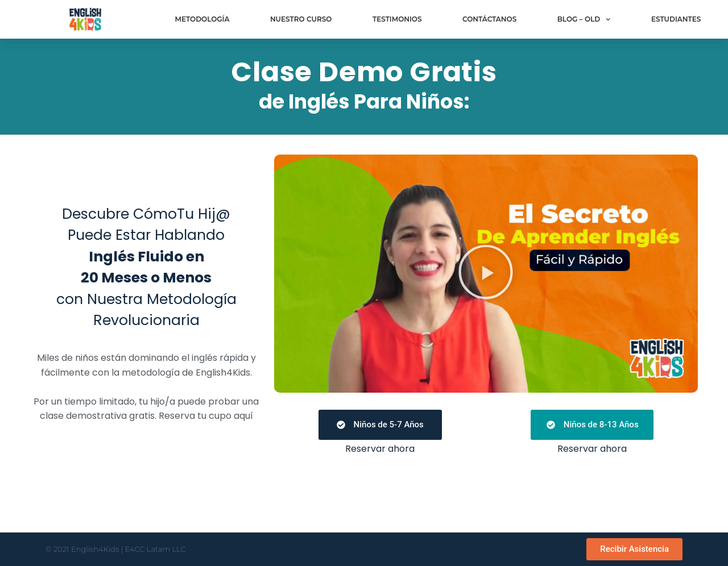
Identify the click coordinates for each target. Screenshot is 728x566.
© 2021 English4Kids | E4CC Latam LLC (116, 549)
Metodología (202, 19)
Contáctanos (489, 19)
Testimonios (397, 19)
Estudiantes (676, 19)
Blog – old (584, 19)
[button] (486, 274)
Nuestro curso (301, 19)
